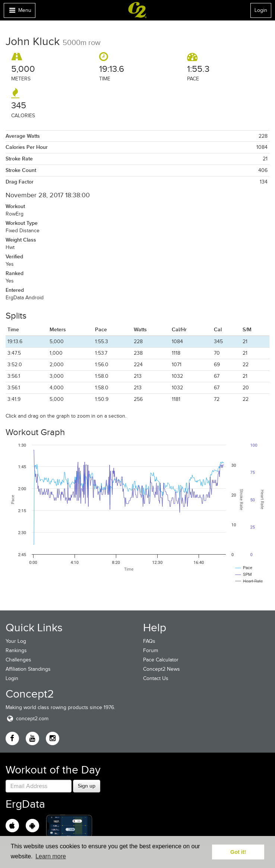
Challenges (18, 660)
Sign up (87, 786)
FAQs (149, 641)
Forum (151, 650)
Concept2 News (162, 669)
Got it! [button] (238, 852)
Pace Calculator (161, 660)
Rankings (16, 650)
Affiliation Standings (28, 669)
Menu (19, 12)
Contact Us (156, 678)
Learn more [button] (51, 856)
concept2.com (27, 719)
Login (261, 10)
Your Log (16, 641)
